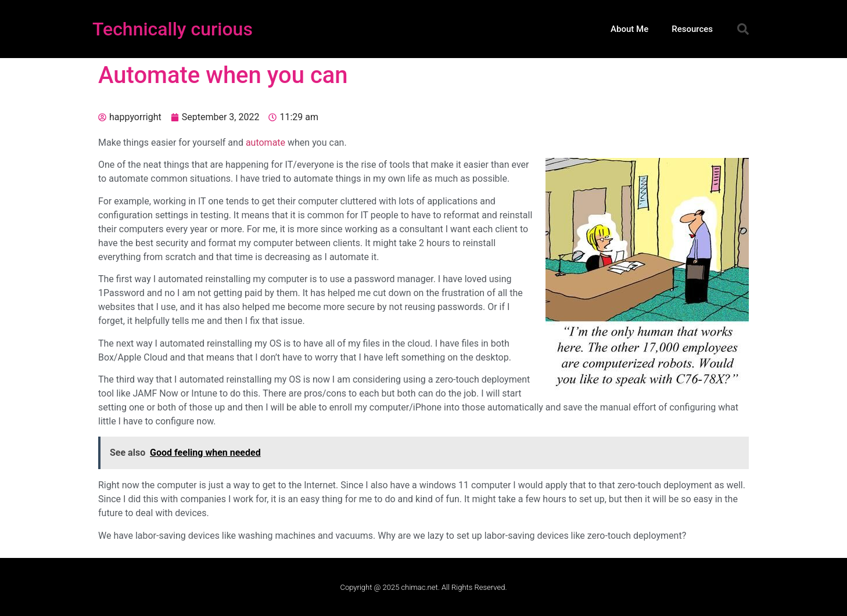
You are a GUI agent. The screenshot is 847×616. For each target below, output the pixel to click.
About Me (629, 29)
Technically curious (173, 29)
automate (265, 143)
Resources (692, 29)
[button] (743, 29)
